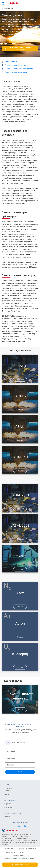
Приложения (8, 807)
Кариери (7, 794)
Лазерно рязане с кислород (16, 72)
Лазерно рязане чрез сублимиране (19, 69)
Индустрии (7, 804)
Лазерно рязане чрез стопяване (18, 65)
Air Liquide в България (8, 789)
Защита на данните (24, 853)
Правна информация (19, 856)
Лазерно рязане (11, 62)
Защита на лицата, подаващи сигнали (20, 858)
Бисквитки (10, 853)
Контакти (7, 817)
